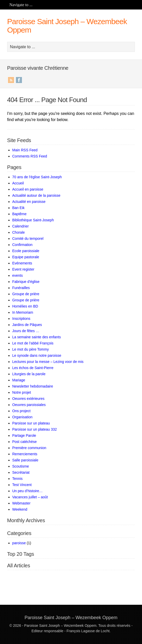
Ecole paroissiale (26, 251)
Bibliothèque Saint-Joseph (33, 220)
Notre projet (22, 392)
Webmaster (21, 503)
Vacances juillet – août (30, 497)
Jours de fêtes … (26, 331)
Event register (23, 269)
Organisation (22, 417)
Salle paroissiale (25, 460)
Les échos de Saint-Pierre (33, 368)
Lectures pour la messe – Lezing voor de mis (48, 362)
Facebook (19, 80)
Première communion (29, 448)
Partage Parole (24, 435)
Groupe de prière (26, 294)
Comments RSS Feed (30, 156)
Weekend (20, 509)
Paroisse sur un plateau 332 (35, 429)
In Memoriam (23, 312)
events (18, 275)
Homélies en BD (25, 306)
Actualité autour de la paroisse (36, 195)
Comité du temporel (28, 239)
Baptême (19, 214)
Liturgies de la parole (29, 374)
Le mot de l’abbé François (33, 343)
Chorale (19, 232)
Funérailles (21, 288)
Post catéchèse (25, 442)
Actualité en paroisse (29, 202)
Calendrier (21, 226)
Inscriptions (21, 319)
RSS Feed (11, 80)
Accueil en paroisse (28, 189)
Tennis (17, 479)
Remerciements (25, 454)
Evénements (22, 263)
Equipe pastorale (26, 257)
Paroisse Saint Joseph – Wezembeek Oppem (71, 618)
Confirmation (22, 245)
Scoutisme (21, 466)
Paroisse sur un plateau (31, 423)
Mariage (19, 380)
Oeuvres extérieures (28, 399)
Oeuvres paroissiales (29, 405)
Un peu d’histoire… (28, 491)
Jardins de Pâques (27, 325)
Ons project (21, 411)
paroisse (19, 543)
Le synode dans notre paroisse (37, 355)
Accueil (18, 183)
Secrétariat (21, 472)
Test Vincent (22, 485)
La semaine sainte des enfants (37, 337)
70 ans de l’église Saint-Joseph (37, 177)
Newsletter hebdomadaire (33, 386)
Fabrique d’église (26, 282)
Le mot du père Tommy (31, 349)
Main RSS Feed (25, 150)
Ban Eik (18, 208)
